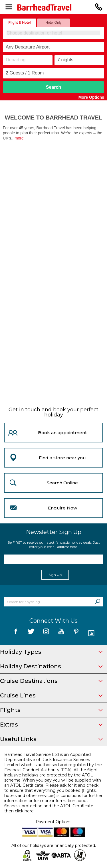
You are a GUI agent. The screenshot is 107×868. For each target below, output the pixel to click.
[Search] (98, 602)
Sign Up (55, 575)
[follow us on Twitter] (31, 633)
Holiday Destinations (51, 666)
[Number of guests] (53, 73)
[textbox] (54, 33)
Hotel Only (53, 23)
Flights (51, 710)
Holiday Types (51, 652)
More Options (91, 97)
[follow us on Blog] (91, 633)
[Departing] (28, 60)
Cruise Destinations (51, 681)
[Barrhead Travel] (53, 7)
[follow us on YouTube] (61, 633)
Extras (51, 725)
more (19, 138)
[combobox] (53, 33)
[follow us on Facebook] (16, 633)
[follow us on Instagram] (46, 633)
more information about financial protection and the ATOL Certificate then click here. (49, 806)
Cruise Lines (51, 695)
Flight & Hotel (20, 23)
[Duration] (79, 60)
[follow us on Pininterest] (76, 633)
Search (53, 87)
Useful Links (51, 739)
